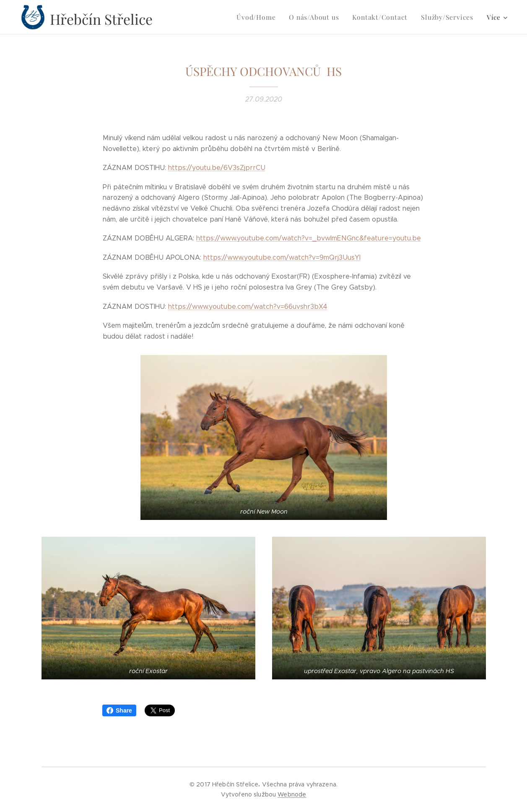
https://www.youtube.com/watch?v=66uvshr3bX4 (247, 307)
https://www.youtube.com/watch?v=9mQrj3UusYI (282, 257)
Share (119, 710)
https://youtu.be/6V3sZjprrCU (216, 168)
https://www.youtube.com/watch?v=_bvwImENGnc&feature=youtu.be (308, 238)
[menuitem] (208, 17)
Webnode (292, 794)
